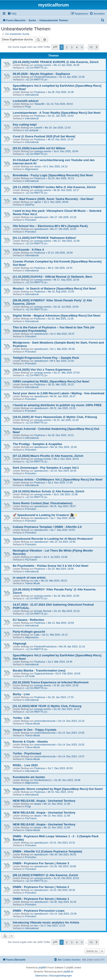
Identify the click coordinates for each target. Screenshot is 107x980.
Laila (37, 635)
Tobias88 (39, 104)
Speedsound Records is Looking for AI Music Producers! (53, 539)
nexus (37, 166)
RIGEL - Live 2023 (25, 765)
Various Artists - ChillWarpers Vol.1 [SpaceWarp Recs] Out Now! (58, 480)
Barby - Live (21, 694)
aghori (38, 202)
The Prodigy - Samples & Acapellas (37, 444)
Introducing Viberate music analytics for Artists (46, 922)
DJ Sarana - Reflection (28, 620)
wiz (36, 925)
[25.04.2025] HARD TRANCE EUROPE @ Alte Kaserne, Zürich (56, 62)
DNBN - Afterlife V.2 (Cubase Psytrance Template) (47, 851)
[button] (55, 47)
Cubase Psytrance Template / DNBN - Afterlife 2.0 (47, 527)
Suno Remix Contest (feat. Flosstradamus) (43, 503)
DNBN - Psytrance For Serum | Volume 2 (41, 887)
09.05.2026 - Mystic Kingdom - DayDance (41, 74)
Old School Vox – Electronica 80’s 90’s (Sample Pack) (50, 226)
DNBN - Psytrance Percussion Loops (39, 911)
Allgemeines (32, 169)
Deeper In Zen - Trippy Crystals (35, 730)
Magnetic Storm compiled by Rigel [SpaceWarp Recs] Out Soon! (58, 789)
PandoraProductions (45, 77)
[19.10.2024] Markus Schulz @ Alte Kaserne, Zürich (49, 491)
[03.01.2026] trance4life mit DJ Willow (39, 148)
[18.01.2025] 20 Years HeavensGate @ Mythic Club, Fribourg (55, 417)
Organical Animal (43, 674)
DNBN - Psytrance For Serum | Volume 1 (41, 899)
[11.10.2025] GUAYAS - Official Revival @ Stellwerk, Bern (52, 277)
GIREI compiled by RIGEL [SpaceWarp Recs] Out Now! (51, 381)
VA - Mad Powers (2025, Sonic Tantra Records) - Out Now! (53, 199)
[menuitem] (12, 14)
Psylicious (40, 92)
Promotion (31, 220)
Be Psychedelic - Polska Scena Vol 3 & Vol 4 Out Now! (51, 566)
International (32, 95)
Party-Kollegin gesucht (29, 632)
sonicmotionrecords (45, 721)
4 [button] (77, 47)
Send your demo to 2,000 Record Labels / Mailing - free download (59, 393)
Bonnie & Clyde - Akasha (30, 742)
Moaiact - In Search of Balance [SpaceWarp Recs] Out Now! (55, 289)
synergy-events (43, 65)
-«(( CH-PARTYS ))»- (36, 68)
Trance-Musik (32, 583)
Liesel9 (38, 128)
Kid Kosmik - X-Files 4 (28, 250)
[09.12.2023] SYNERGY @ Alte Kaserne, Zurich (45, 875)
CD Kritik (30, 676)
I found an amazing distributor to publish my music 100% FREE (57, 405)
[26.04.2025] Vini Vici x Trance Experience (42, 370)
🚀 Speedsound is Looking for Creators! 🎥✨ (45, 515)
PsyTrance (31, 560)
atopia (37, 804)
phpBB (42, 968)
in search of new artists (29, 578)
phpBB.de (68, 972)
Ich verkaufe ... (33, 130)
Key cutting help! (25, 125)
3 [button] (72, 47)
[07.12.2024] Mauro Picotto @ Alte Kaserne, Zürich (48, 456)
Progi (28, 107)
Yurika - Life (21, 718)
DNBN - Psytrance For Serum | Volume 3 (41, 863)
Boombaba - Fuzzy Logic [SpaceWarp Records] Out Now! (53, 175)
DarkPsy (30, 205)
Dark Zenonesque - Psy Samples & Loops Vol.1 (46, 468)
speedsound (41, 217)
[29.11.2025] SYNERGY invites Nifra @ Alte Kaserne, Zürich (54, 187)
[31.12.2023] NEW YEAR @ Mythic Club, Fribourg (47, 706)
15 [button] (91, 47)
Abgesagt (20, 643)
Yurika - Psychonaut (27, 753)
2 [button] (67, 47)
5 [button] (82, 47)
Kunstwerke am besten (29, 777)
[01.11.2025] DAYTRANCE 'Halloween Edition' (45, 238)
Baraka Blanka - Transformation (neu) (39, 670)
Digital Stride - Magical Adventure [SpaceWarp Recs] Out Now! (57, 316)
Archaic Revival (43, 611)
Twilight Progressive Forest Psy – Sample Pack (46, 358)
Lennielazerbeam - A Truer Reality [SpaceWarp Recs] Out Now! (57, 113)
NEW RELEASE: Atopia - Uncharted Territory (44, 801)
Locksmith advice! (26, 101)
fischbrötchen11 (43, 780)
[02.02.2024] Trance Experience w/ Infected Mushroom (51, 682)
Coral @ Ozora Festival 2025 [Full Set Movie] (44, 136)
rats (36, 581)
